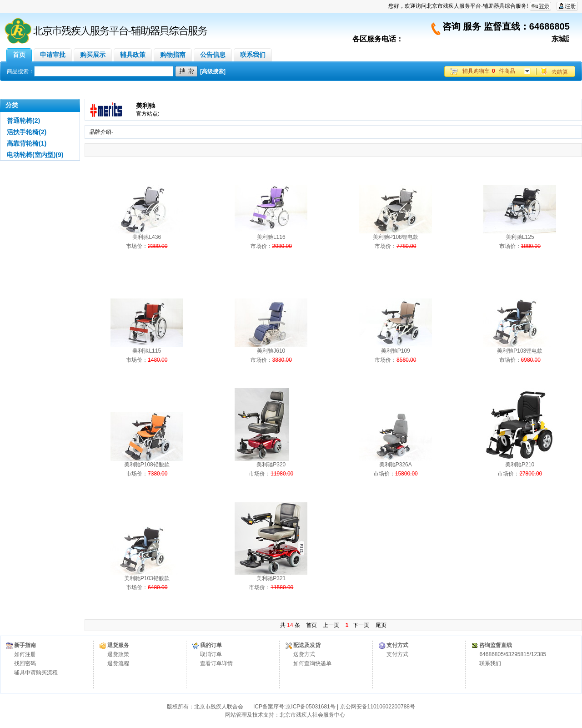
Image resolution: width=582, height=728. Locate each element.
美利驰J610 (271, 351)
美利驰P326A (396, 465)
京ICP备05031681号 (310, 707)
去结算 (560, 72)
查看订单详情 (216, 663)
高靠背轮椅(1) (27, 143)
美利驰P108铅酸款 (147, 465)
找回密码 (25, 663)
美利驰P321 (271, 578)
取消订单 (211, 654)
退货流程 (118, 663)
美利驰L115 (147, 351)
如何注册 (25, 654)
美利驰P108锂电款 (396, 237)
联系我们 (490, 663)
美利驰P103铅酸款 (147, 578)
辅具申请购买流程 (36, 672)
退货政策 (118, 654)
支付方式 (397, 654)
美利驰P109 (396, 351)
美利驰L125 (520, 237)
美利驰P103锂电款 (520, 351)
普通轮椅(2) (23, 121)
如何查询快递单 (312, 663)
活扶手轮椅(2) (27, 132)
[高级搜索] (213, 71)
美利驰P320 (271, 465)
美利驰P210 (520, 465)
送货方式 (304, 654)
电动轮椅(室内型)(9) (35, 155)
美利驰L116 (271, 237)
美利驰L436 (147, 237)
